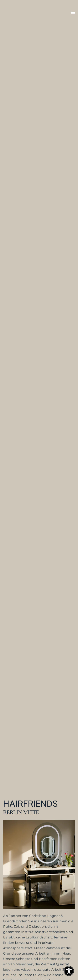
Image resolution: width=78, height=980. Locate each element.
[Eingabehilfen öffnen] (69, 971)
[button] (73, 12)
